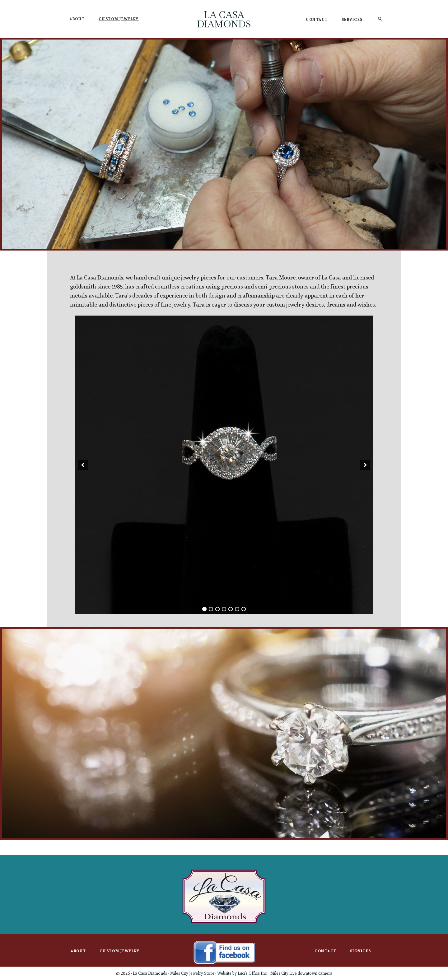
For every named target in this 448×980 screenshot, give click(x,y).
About (78, 951)
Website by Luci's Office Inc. (242, 973)
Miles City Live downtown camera (301, 973)
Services (361, 951)
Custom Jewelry (120, 951)
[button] (83, 465)
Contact (326, 951)
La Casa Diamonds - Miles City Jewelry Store (174, 973)
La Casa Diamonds (224, 19)
